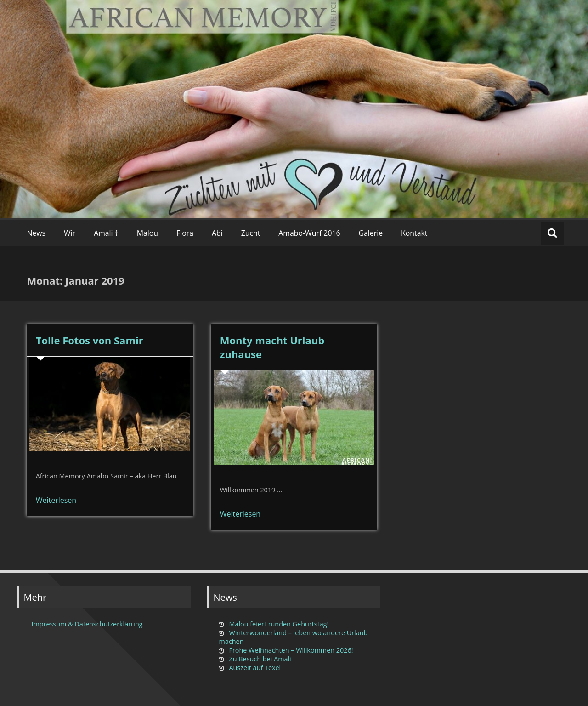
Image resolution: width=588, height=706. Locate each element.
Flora (185, 233)
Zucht (251, 233)
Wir (70, 233)
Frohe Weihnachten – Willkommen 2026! (291, 650)
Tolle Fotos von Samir (90, 340)
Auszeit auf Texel (255, 668)
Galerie (371, 233)
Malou (147, 233)
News (36, 233)
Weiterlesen (56, 500)
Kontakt (414, 233)
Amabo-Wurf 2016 (309, 233)
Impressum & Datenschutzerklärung (87, 624)
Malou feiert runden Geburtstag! (279, 624)
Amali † (106, 233)
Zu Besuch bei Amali (260, 659)
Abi (217, 233)
